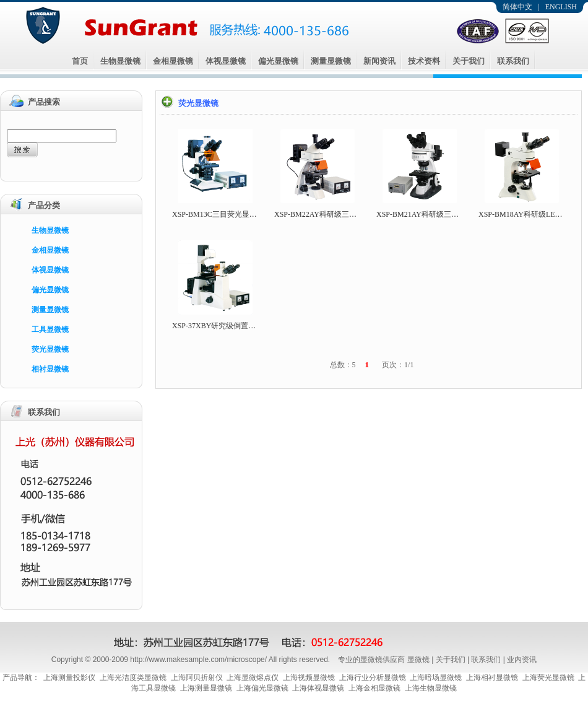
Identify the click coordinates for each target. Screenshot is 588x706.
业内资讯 (522, 660)
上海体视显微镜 (318, 688)
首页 (80, 61)
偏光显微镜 (278, 61)
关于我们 (469, 61)
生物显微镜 (120, 61)
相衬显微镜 (50, 369)
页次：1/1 (398, 365)
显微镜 (418, 660)
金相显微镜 (173, 61)
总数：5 (343, 365)
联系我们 (513, 61)
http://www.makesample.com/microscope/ (198, 660)
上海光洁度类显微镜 (133, 678)
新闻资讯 (379, 61)
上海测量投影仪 (69, 678)
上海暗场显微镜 (436, 678)
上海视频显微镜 (309, 678)
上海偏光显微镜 (262, 688)
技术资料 (424, 61)
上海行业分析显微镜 (373, 678)
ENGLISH (561, 7)
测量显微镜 (331, 61)
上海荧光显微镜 (548, 678)
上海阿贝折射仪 (197, 678)
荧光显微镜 (50, 349)
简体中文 (517, 7)
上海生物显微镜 (431, 688)
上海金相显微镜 (374, 688)
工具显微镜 (50, 329)
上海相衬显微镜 (492, 678)
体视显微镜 (226, 61)
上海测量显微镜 (206, 688)
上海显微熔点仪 (253, 678)
